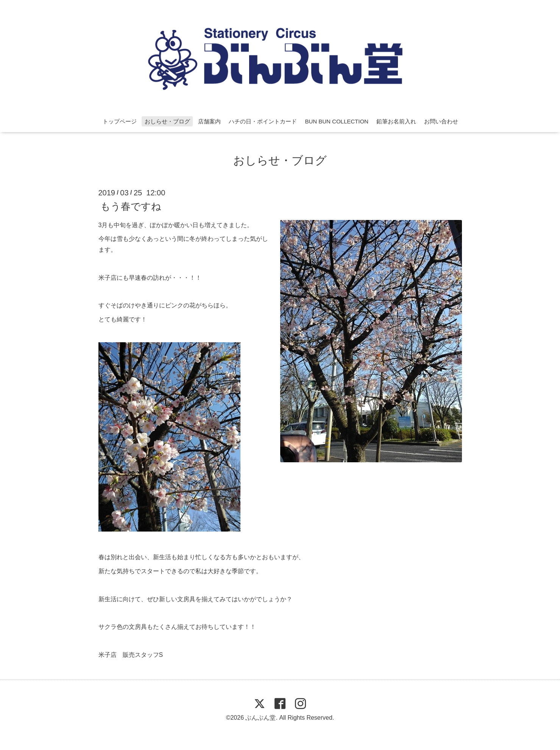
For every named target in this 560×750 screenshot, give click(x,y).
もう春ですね (131, 206)
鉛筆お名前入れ (396, 121)
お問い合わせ (441, 121)
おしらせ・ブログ (167, 121)
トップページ (120, 121)
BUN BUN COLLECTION (337, 121)
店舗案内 (209, 121)
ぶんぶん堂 (261, 718)
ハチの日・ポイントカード (263, 121)
